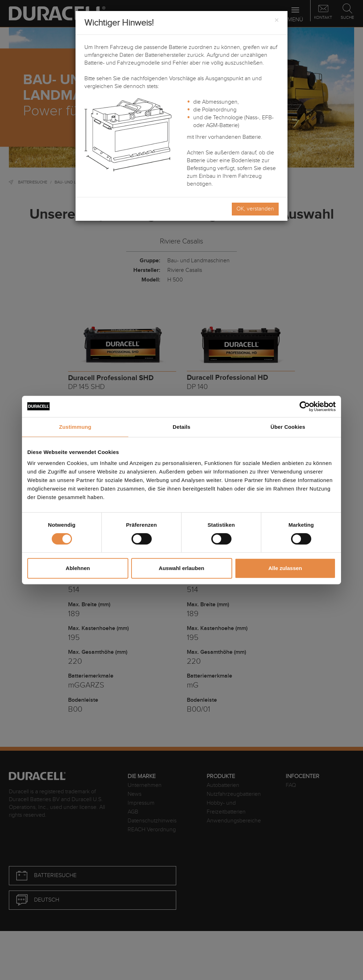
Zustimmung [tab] (75, 427)
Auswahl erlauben (181, 568)
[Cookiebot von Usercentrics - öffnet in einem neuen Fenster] (305, 406)
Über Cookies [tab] (288, 427)
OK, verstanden (255, 209)
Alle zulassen (285, 568)
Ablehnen (78, 568)
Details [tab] (181, 427)
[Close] (277, 21)
